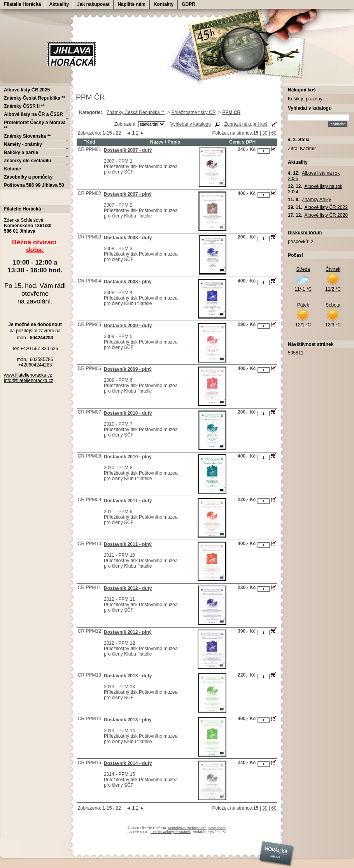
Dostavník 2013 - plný (128, 720)
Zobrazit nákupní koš (246, 124)
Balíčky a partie (21, 153)
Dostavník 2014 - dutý (128, 763)
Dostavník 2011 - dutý (128, 501)
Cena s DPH (242, 142)
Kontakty (164, 4)
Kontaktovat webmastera (187, 828)
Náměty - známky (23, 144)
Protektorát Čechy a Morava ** (35, 125)
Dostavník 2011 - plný (128, 544)
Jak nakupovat (93, 4)
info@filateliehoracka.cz (29, 381)
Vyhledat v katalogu (191, 124)
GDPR (188, 4)
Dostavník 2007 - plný (128, 194)
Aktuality (59, 4)
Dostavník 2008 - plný (128, 282)
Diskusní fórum (305, 233)
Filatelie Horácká (22, 4)
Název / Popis (165, 142)
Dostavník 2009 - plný (128, 369)
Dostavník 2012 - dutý (128, 588)
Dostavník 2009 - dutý (128, 326)
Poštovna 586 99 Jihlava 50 (34, 185)
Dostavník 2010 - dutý (128, 413)
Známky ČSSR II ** (24, 106)
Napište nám (131, 4)
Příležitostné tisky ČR (193, 112)
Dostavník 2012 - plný (128, 632)
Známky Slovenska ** (27, 136)
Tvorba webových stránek (171, 832)
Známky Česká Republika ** (136, 112)
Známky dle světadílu (27, 161)
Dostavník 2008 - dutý (128, 238)
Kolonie (12, 169)
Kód (89, 142)
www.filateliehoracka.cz (28, 375)
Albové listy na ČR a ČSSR (33, 114)
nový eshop (217, 828)
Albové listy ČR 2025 (27, 90)
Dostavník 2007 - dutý (128, 150)
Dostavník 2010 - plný (128, 457)
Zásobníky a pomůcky (28, 177)
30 (265, 133)
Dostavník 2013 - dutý (128, 676)
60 (274, 133)
